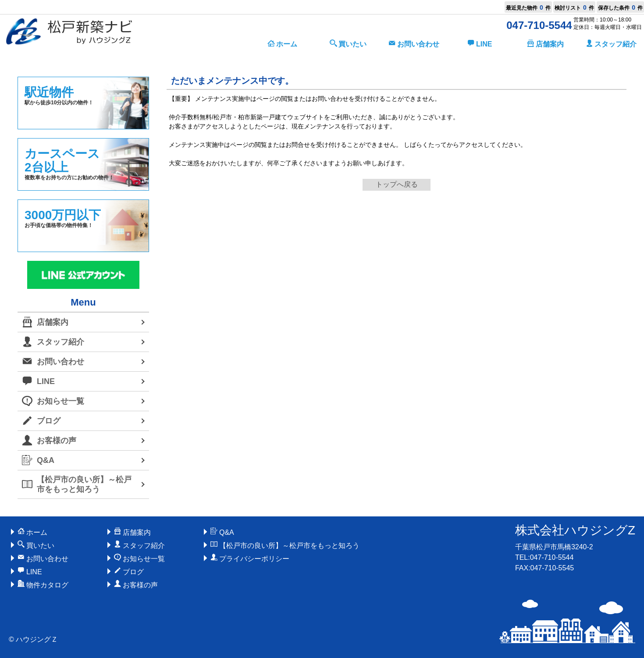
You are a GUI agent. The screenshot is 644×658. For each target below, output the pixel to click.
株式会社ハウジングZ (575, 530)
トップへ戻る (397, 184)
